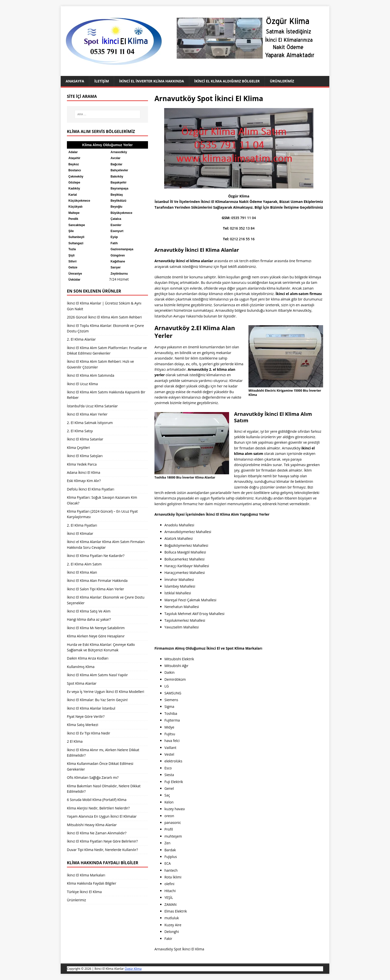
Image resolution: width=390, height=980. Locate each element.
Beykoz (74, 164)
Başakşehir (119, 183)
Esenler (116, 225)
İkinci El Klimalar (80, 533)
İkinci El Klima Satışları (85, 456)
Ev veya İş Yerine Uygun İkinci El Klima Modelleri (105, 692)
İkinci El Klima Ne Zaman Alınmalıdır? (97, 833)
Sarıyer (116, 267)
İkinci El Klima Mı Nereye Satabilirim (96, 628)
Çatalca (116, 219)
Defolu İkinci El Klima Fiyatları (91, 489)
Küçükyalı (75, 207)
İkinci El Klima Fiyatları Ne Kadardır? (96, 556)
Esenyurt (117, 231)
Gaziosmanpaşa (122, 249)
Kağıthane (118, 261)
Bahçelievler (120, 170)
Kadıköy (74, 188)
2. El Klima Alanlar (81, 339)
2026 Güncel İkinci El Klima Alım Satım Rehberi (104, 317)
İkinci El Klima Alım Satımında (91, 375)
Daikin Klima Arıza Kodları (88, 658)
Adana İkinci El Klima (84, 472)
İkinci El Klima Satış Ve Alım (89, 611)
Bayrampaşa (120, 188)
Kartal (73, 195)
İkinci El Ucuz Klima (82, 384)
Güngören (118, 255)
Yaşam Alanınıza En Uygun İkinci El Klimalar (102, 816)
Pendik (73, 219)
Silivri (73, 261)
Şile (71, 231)
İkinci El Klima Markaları (86, 875)
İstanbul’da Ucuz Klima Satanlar (92, 406)
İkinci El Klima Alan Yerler (87, 414)
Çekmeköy (76, 177)
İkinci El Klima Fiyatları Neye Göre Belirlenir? (102, 841)
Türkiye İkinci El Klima (84, 892)
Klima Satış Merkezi (83, 725)
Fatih (114, 243)
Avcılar (116, 158)
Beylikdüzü (119, 201)
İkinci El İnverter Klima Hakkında (152, 81)
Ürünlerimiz (282, 81)
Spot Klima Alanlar (82, 683)
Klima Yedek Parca (82, 464)
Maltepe (74, 213)
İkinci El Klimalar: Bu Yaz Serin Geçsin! (97, 700)
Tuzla (72, 249)
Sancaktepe (77, 225)
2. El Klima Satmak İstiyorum (90, 423)
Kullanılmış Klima (81, 667)
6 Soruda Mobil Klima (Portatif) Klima (97, 800)
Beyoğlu (117, 207)
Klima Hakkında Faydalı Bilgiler (92, 883)
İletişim (102, 81)
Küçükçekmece (79, 201)
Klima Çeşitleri (78, 448)
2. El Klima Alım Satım (84, 564)
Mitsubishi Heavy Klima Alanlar (92, 825)
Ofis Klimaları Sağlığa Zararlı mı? (93, 777)
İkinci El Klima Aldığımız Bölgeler (227, 81)
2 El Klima (75, 741)
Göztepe (74, 183)
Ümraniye (75, 274)
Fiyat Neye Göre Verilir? (86, 716)
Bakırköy (117, 177)
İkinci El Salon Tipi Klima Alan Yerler (96, 589)
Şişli (72, 255)
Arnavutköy (119, 152)
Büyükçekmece (122, 213)
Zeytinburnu (119, 274)
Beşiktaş (117, 195)
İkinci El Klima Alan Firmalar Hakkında (97, 581)
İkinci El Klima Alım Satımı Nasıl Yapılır (97, 675)
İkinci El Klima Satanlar (85, 439)
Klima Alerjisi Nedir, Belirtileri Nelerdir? (98, 808)
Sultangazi (76, 243)
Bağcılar (117, 164)
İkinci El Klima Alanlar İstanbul (91, 708)
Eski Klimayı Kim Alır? (84, 481)
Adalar (73, 152)
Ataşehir (74, 158)
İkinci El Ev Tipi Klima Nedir (89, 733)
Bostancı (75, 170)
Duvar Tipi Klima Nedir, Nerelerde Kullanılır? (102, 850)
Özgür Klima (133, 969)
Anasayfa (75, 81)
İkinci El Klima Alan (82, 572)
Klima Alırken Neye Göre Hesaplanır (96, 636)
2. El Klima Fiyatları (82, 525)
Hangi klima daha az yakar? (89, 619)
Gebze (73, 267)
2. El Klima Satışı (80, 431)
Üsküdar (74, 280)
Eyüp (114, 237)
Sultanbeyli (76, 237)
